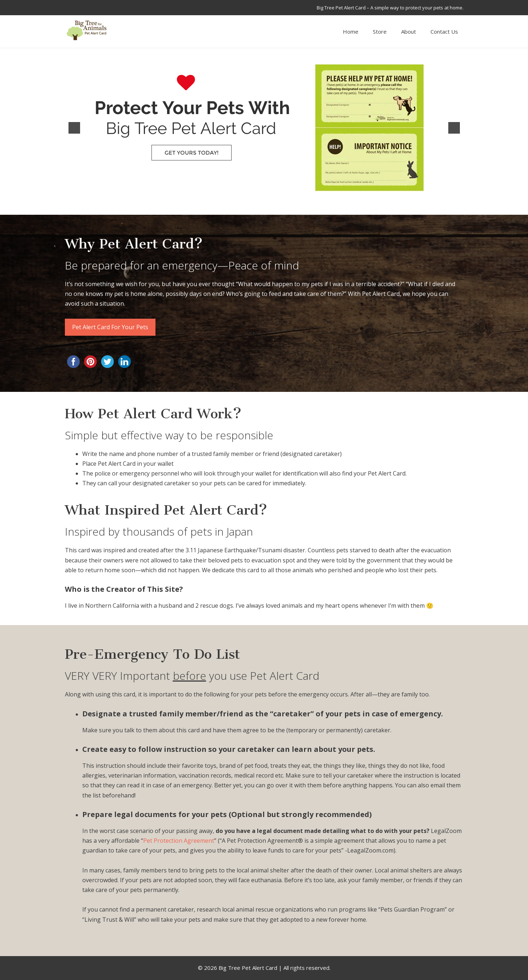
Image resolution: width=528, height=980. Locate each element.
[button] (74, 128)
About (409, 32)
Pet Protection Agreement (179, 841)
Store (380, 32)
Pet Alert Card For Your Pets (110, 327)
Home (351, 32)
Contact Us (444, 32)
